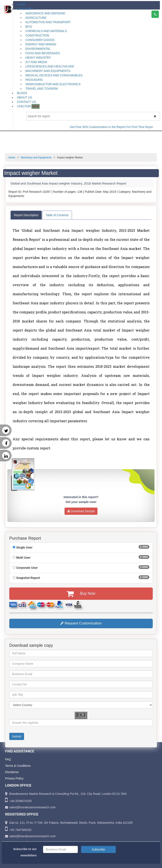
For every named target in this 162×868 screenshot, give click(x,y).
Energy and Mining (41, 44)
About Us (24, 97)
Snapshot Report (28, 578)
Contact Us (26, 102)
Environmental (38, 49)
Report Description (26, 215)
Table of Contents (57, 215)
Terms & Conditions (18, 766)
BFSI (29, 27)
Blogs (22, 93)
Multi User (23, 558)
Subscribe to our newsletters (25, 852)
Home (21, 4)
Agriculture (36, 18)
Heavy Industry (38, 58)
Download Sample (81, 511)
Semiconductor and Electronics (53, 84)
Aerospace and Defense (45, 13)
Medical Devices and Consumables (54, 75)
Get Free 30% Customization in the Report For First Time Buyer (115, 127)
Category (25, 9)
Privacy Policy (14, 778)
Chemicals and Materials (46, 31)
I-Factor (28, 106)
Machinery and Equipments (48, 71)
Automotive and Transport (48, 22)
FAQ (8, 759)
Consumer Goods (40, 40)
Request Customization (81, 623)
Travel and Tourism (42, 89)
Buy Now (81, 594)
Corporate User (27, 568)
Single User (24, 547)
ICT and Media (36, 62)
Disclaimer (12, 772)
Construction (37, 35)
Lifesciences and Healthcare (50, 66)
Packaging (34, 80)
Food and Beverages (43, 53)
